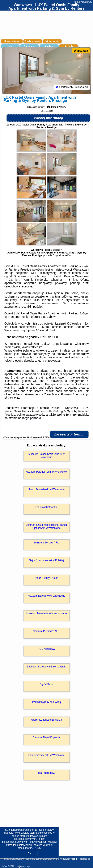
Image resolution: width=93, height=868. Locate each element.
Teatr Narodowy (46, 773)
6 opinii (57, 255)
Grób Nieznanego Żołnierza (46, 720)
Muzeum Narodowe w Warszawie (47, 596)
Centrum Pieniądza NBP (46, 631)
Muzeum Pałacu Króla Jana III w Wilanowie (46, 456)
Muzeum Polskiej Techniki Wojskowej (47, 472)
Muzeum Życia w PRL (46, 543)
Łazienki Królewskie (46, 507)
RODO (37, 848)
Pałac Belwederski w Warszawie (47, 489)
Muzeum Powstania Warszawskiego (47, 613)
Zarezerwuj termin (69, 434)
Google (9, 833)
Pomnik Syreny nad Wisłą (46, 702)
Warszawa (81, 51)
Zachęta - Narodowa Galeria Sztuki (46, 667)
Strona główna (12, 41)
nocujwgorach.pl (83, 2)
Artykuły (69, 46)
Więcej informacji (48, 118)
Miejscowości (52, 41)
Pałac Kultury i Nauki (46, 578)
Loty (10, 46)
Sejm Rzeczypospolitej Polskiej (46, 560)
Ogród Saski (46, 684)
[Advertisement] (46, 824)
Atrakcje (49, 46)
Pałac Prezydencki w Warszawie (46, 755)
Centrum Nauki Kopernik (46, 737)
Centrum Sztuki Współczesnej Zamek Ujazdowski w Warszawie (46, 526)
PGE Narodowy (46, 649)
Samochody (30, 46)
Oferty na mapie (33, 41)
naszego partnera (29, 418)
